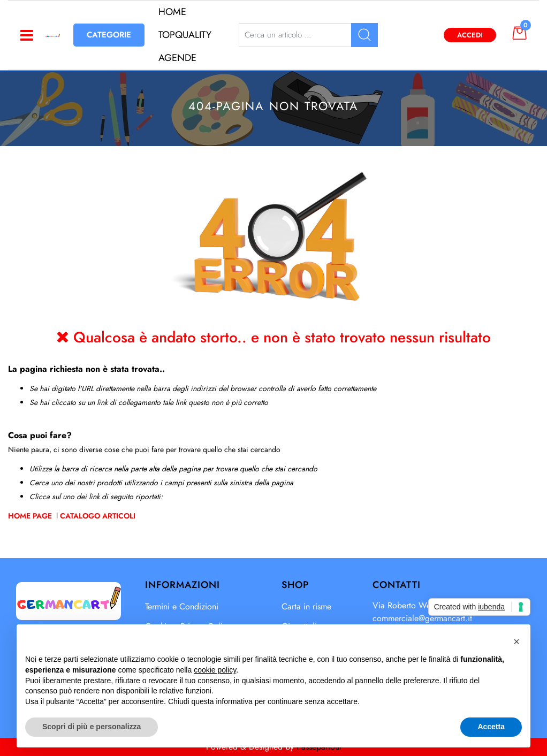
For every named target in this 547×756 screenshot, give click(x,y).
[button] (517, 33)
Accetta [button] (491, 727)
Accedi (470, 35)
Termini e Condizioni (182, 606)
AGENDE (177, 58)
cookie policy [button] (215, 670)
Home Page (31, 516)
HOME (172, 12)
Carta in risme (306, 606)
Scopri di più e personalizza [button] (92, 727)
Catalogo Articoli (98, 516)
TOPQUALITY (185, 35)
